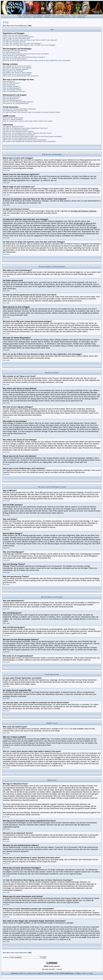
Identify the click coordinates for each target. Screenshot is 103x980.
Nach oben (6, 170)
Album (67, 15)
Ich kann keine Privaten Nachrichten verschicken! (19, 109)
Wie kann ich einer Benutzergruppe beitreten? (18, 102)
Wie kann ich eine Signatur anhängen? (16, 69)
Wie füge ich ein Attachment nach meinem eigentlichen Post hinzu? (25, 128)
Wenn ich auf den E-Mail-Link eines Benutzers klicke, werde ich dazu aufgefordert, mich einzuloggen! (37, 60)
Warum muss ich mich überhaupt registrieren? (18, 37)
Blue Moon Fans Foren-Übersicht (33, 15)
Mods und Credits (88, 973)
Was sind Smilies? (9, 85)
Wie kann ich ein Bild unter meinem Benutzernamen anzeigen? (24, 57)
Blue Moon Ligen (50, 15)
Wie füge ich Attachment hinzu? (14, 127)
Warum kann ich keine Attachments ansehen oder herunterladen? (25, 140)
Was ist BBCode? (9, 81)
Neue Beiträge (38, 17)
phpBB (57, 973)
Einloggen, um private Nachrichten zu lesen (57, 17)
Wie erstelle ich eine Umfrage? (13, 71)
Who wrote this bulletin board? (13, 118)
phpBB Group (64, 729)
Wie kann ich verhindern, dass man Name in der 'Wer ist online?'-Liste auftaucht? (30, 40)
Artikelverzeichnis (32, 973)
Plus (25, 973)
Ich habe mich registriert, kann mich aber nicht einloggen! (22, 43)
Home (19, 15)
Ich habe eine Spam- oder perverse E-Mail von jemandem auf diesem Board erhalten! (32, 112)
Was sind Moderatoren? (11, 98)
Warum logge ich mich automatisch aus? (17, 38)
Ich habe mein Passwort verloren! (14, 42)
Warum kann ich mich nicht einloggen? (16, 35)
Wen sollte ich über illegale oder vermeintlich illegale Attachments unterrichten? (29, 141)
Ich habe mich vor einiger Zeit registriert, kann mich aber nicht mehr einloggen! (29, 45)
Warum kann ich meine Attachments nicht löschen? (20, 138)
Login (74, 17)
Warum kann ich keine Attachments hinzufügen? (19, 135)
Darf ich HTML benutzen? (12, 83)
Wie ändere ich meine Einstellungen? (15, 51)
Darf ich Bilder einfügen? (11, 86)
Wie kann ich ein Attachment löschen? (16, 130)
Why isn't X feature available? (13, 119)
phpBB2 (21, 973)
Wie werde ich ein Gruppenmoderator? (16, 103)
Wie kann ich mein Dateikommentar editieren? (18, 131)
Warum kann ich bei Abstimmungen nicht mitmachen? (21, 76)
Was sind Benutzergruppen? (12, 100)
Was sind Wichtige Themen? (13, 90)
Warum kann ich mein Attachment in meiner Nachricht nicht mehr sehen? (27, 133)
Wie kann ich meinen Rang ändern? (15, 59)
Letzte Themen (83, 15)
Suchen (74, 15)
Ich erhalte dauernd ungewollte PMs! (15, 111)
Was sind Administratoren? (12, 97)
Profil (20, 17)
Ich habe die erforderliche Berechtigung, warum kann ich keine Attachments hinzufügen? (33, 136)
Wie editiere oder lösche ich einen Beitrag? (17, 68)
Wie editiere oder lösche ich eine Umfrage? (17, 73)
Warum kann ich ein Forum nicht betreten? (17, 74)
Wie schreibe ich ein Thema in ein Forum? (17, 66)
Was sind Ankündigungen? (12, 88)
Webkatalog (45, 973)
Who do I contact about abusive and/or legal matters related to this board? (28, 121)
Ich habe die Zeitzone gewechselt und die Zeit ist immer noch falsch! (26, 54)
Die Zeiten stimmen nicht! (12, 52)
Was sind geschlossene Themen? (14, 91)
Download (60, 15)
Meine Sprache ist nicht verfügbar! (14, 55)
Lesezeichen (28, 17)
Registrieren (82, 17)
